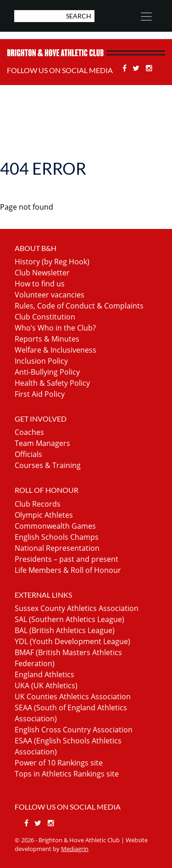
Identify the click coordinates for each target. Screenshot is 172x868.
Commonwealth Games (55, 526)
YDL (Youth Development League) (72, 641)
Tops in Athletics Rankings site (67, 774)
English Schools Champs (57, 537)
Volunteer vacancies (50, 295)
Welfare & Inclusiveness (55, 350)
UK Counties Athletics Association (73, 697)
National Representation (57, 548)
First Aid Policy (40, 394)
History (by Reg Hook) (52, 262)
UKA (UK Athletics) (46, 685)
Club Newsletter (42, 273)
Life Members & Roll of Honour (68, 570)
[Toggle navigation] (146, 17)
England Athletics (44, 674)
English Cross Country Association (74, 730)
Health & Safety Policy (52, 383)
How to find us (40, 284)
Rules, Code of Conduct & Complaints (79, 306)
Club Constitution (45, 317)
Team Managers (42, 443)
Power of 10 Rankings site (59, 763)
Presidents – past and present (67, 559)
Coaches (29, 432)
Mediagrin (75, 849)
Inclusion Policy (41, 361)
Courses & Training (48, 465)
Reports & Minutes (47, 339)
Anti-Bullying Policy (47, 372)
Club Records (38, 504)
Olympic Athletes (44, 515)
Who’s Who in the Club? (55, 328)
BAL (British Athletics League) (65, 630)
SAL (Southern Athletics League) (69, 619)
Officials (28, 454)
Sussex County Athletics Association (77, 608)
